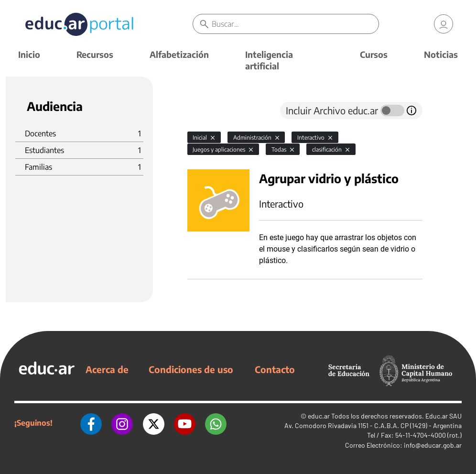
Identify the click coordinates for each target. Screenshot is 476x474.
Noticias (441, 54)
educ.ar (319, 416)
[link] (444, 24)
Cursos (374, 54)
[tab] (206, 110)
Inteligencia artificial (269, 60)
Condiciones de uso (191, 369)
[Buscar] (295, 24)
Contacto (275, 369)
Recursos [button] (95, 54)
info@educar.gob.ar (433, 445)
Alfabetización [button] (179, 54)
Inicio (29, 54)
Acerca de (107, 369)
